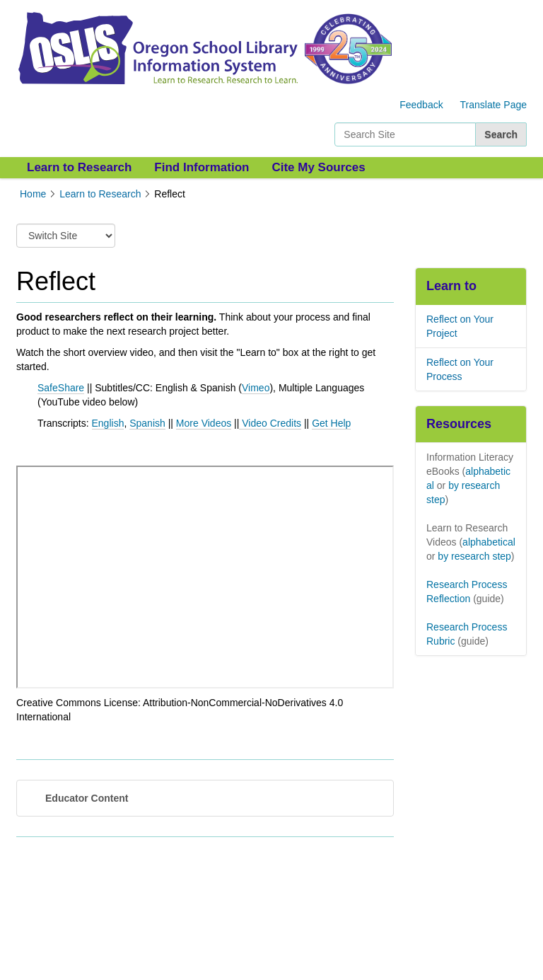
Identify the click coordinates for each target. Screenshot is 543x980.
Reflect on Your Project (460, 326)
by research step (474, 556)
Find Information (202, 167)
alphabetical (489, 542)
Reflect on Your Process (460, 369)
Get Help (331, 423)
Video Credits (271, 423)
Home (33, 194)
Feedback (421, 105)
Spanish (147, 423)
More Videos (204, 423)
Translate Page (494, 105)
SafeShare (61, 388)
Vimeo (256, 388)
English (108, 423)
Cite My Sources (318, 167)
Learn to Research (79, 167)
